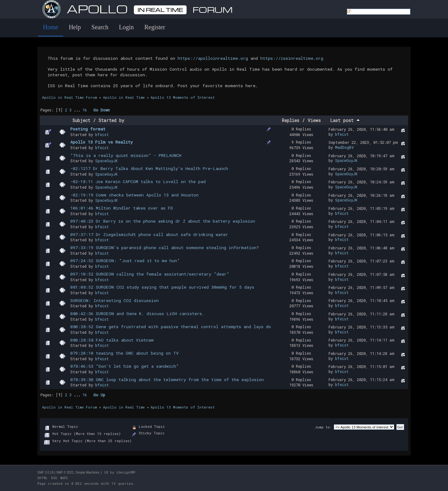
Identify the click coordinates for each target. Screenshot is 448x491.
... (78, 110)
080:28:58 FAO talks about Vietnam (112, 340)
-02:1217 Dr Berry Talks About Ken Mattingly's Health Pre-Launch (149, 168)
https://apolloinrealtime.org (213, 58)
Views (314, 120)
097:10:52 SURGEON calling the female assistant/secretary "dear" (150, 274)
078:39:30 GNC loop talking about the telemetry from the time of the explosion (167, 380)
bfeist (102, 135)
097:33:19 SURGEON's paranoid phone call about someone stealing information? (165, 248)
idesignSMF (126, 472)
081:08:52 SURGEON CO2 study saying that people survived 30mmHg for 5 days (162, 287)
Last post (345, 120)
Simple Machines (87, 472)
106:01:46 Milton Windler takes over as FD (122, 208)
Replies (291, 120)
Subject (81, 120)
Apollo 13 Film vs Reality (102, 142)
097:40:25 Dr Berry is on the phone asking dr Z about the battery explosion (163, 221)
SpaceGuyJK (106, 161)
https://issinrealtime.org (292, 58)
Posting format (88, 129)
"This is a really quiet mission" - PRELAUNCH (126, 155)
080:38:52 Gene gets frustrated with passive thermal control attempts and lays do (171, 327)
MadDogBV (344, 147)
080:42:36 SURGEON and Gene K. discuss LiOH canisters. (137, 314)
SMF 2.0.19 (45, 472)
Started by (112, 120)
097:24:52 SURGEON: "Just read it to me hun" (125, 261)
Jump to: (323, 427)
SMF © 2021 (65, 472)
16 (85, 110)
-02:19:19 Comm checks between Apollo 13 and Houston (134, 195)
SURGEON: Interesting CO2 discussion (114, 300)
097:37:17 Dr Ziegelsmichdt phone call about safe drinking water (149, 234)
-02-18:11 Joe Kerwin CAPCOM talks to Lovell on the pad (138, 182)
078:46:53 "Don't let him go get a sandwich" (125, 366)
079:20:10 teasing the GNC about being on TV (124, 353)
